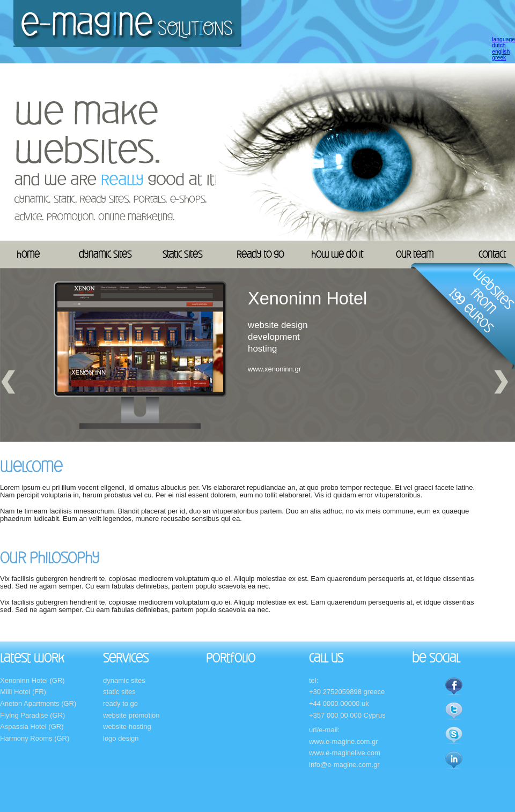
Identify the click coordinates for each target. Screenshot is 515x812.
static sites (182, 255)
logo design (121, 738)
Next (502, 382)
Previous (8, 382)
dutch (499, 45)
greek (499, 58)
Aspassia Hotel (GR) (32, 727)
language (503, 39)
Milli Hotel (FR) (23, 692)
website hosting (127, 727)
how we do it (337, 255)
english (501, 52)
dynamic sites (105, 255)
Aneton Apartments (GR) (38, 703)
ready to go (260, 255)
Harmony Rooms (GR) (35, 738)
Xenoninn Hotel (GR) (32, 680)
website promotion (131, 715)
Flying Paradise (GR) (32, 715)
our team (415, 255)
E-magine (127, 24)
